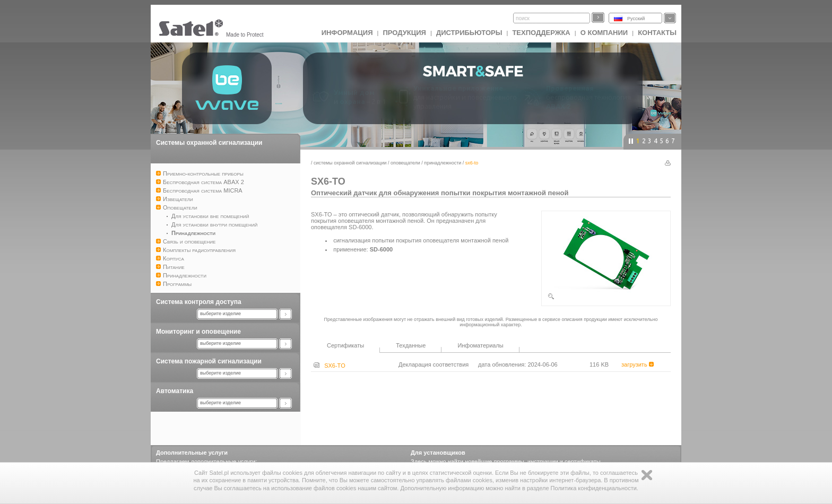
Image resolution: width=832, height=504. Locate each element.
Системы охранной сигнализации (209, 143)
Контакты (657, 33)
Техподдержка (541, 33)
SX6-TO (330, 366)
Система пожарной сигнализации (209, 361)
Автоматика (175, 391)
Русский (636, 19)
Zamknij (647, 475)
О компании (604, 33)
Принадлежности (443, 163)
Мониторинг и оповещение (198, 332)
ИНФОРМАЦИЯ (347, 33)
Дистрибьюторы (469, 33)
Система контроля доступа (199, 302)
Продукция (404, 33)
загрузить (638, 364)
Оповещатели (405, 163)
